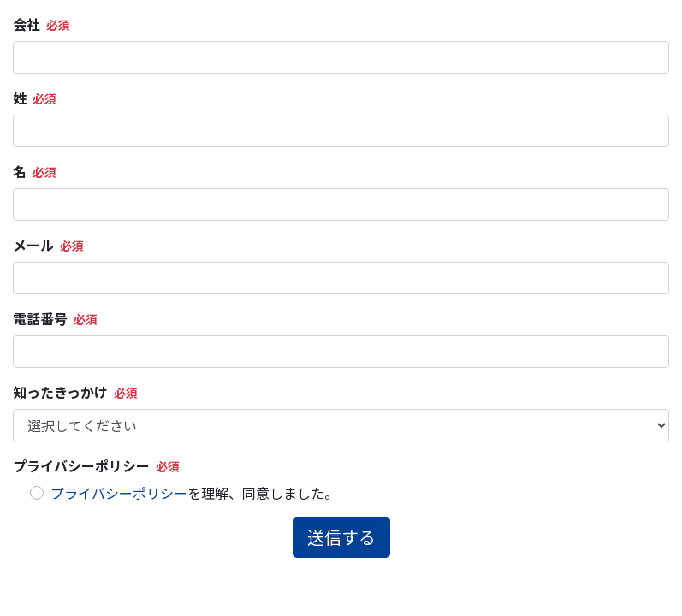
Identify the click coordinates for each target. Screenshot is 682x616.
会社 (27, 24)
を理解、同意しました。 (194, 493)
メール (33, 245)
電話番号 (40, 318)
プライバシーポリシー (81, 465)
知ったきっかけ (60, 392)
